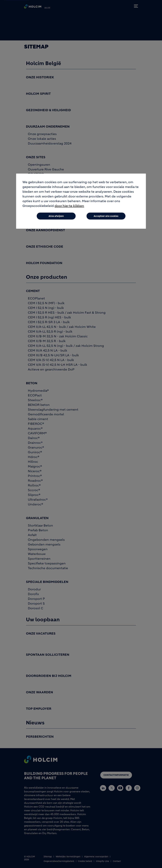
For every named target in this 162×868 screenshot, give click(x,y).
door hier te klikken (69, 206)
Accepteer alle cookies (106, 216)
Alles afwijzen (56, 216)
